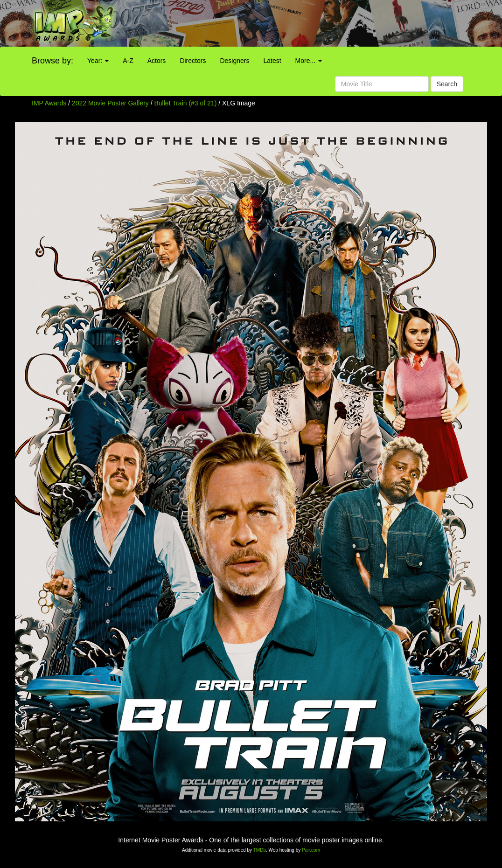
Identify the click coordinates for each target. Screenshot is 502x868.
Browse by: (52, 61)
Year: (98, 61)
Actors (157, 61)
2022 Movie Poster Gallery (110, 103)
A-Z (128, 61)
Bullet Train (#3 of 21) (186, 103)
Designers (234, 61)
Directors (193, 61)
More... (309, 61)
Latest (272, 61)
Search (447, 84)
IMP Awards (49, 103)
